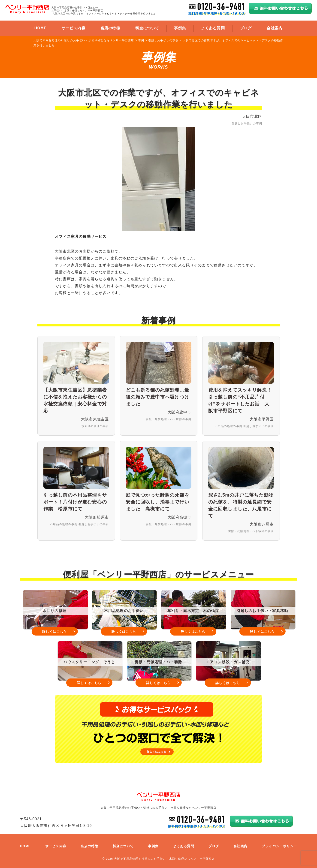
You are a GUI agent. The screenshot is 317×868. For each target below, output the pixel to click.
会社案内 (275, 28)
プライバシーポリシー (279, 846)
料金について (147, 28)
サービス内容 (74, 28)
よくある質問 (213, 28)
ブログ (246, 28)
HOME (41, 28)
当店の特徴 (110, 28)
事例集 (180, 28)
